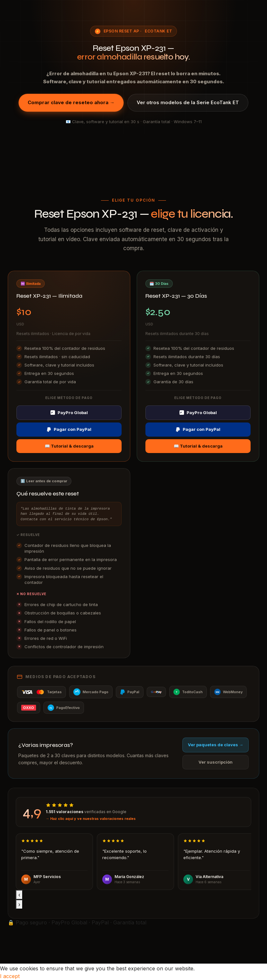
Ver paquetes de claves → (216, 745)
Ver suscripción (216, 762)
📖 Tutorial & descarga (69, 446)
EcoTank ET (158, 31)
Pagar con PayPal (69, 429)
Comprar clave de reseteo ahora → (71, 102)
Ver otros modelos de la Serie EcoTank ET (188, 102)
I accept (10, 976)
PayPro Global (69, 413)
